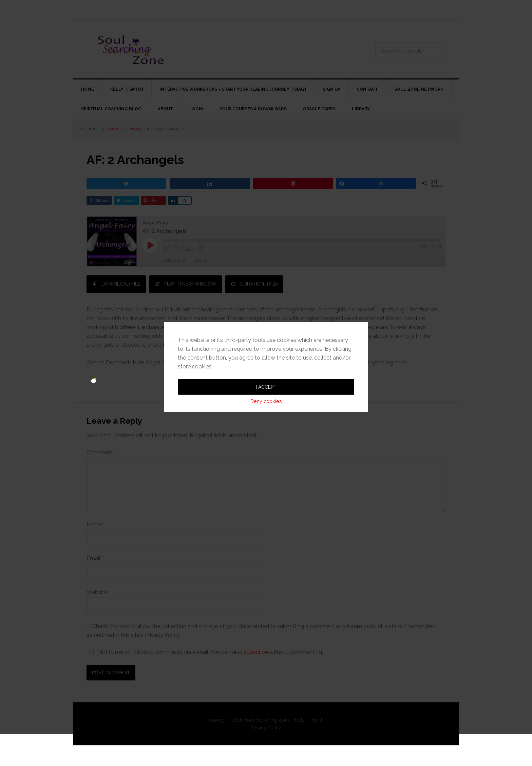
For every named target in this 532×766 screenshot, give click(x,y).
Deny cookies (266, 374)
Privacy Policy (266, 728)
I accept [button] (266, 360)
